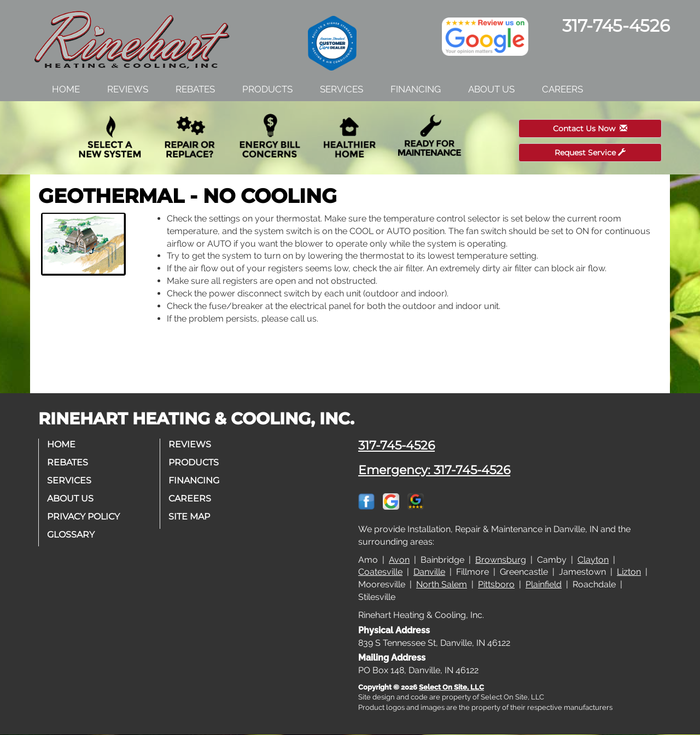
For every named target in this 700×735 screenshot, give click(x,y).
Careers (562, 89)
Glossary (71, 535)
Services (342, 89)
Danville (429, 572)
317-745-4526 (396, 445)
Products (267, 89)
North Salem (442, 584)
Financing (416, 89)
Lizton (629, 572)
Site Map (189, 517)
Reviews (128, 89)
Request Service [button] (590, 153)
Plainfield (544, 584)
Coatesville (380, 572)
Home (66, 89)
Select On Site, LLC (451, 687)
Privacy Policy (83, 517)
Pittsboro (496, 584)
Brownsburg (501, 560)
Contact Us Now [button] (590, 129)
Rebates (195, 89)
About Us (491, 89)
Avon (399, 560)
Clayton (593, 560)
